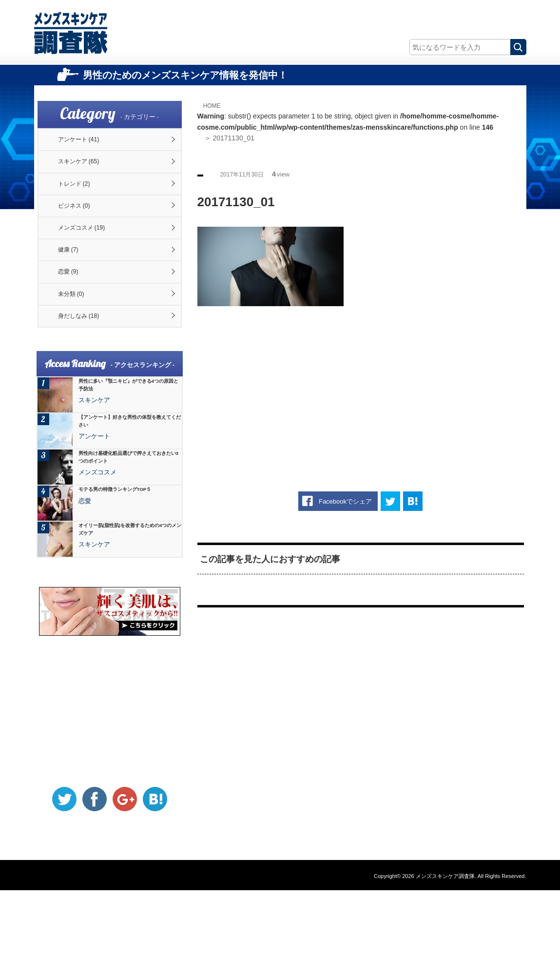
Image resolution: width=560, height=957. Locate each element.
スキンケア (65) (87, 173)
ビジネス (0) (82, 232)
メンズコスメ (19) (90, 261)
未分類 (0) (78, 350)
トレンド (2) (82, 202)
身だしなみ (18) (87, 379)
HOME (214, 105)
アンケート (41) (87, 143)
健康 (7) (75, 291)
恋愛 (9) (75, 320)
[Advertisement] (361, 384)
